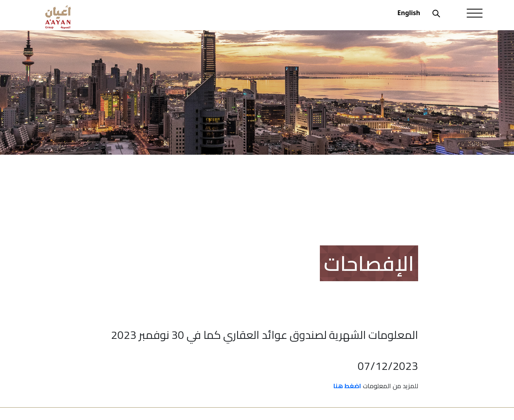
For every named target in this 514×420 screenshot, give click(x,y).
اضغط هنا (347, 386)
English (409, 13)
